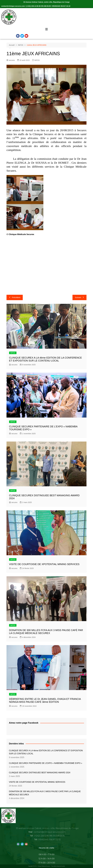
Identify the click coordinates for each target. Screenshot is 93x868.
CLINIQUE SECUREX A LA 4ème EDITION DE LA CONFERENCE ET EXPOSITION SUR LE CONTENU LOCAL (46, 752)
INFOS (37, 60)
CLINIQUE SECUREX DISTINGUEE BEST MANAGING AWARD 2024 (40, 773)
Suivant (79, 297)
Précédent (15, 297)
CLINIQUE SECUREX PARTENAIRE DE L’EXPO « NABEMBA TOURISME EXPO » (46, 763)
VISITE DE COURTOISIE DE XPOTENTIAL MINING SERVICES (44, 564)
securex (11, 60)
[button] (46, 29)
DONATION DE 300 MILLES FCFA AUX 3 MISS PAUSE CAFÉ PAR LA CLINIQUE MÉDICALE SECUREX (45, 793)
